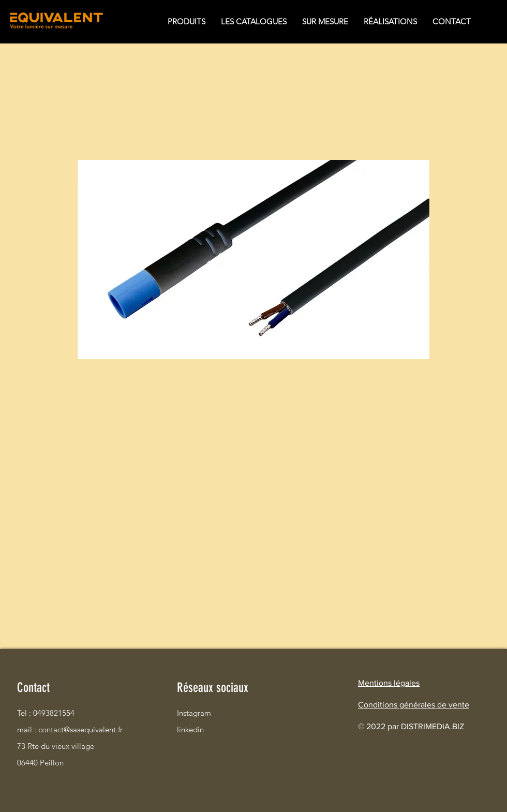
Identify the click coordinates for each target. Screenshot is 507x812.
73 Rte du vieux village (54, 746)
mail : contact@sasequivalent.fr (54, 729)
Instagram (194, 713)
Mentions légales (389, 683)
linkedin (190, 729)
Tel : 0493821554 (46, 713)
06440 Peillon (40, 763)
